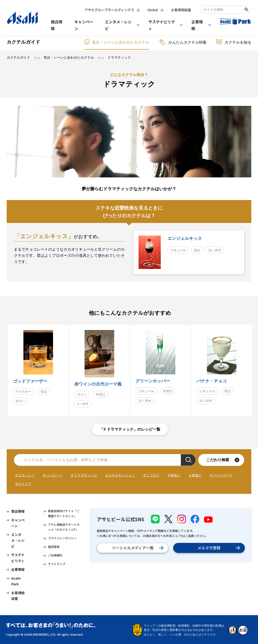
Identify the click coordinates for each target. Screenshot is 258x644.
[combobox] (223, 10)
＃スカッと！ (25, 475)
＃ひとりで (23, 484)
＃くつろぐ (151, 475)
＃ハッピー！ (53, 475)
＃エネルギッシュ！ (120, 475)
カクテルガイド (23, 42)
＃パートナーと (221, 475)
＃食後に (195, 475)
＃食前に (174, 475)
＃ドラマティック (84, 475)
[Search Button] (247, 10)
